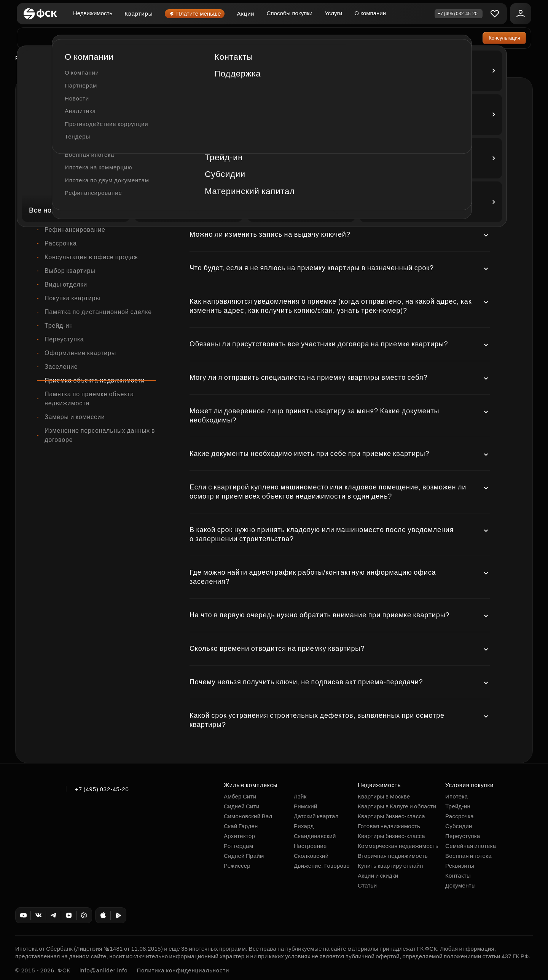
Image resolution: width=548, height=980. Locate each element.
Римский (306, 806)
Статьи (367, 885)
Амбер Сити (240, 796)
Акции (245, 14)
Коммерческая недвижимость (90, 216)
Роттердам (29, 58)
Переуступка (64, 339)
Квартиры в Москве (384, 796)
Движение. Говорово (322, 866)
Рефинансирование (75, 230)
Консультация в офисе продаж (91, 257)
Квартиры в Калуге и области (397, 806)
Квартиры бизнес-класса (391, 816)
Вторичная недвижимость (393, 856)
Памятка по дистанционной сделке (98, 312)
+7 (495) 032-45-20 (102, 789)
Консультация (504, 38)
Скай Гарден (241, 826)
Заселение (61, 367)
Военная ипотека (468, 856)
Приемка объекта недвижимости (95, 380)
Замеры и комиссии (75, 417)
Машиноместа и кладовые (85, 202)
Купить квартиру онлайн (390, 866)
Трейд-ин (59, 326)
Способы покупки (290, 13)
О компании (370, 13)
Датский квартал (316, 816)
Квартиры (139, 14)
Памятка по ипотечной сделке (91, 175)
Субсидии (459, 826)
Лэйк (300, 796)
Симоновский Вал (248, 816)
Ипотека (57, 161)
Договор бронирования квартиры (95, 147)
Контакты (458, 876)
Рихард (304, 826)
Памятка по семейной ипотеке (91, 189)
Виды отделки (66, 284)
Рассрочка (61, 243)
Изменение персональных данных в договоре (100, 435)
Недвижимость (93, 13)
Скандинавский (315, 836)
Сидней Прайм (244, 856)
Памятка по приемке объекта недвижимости (89, 399)
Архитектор (239, 836)
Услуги (333, 13)
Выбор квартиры (70, 271)
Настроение (310, 846)
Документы (460, 885)
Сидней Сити (242, 806)
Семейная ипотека (471, 846)
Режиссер (237, 866)
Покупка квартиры (72, 298)
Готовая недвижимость (389, 826)
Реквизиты (460, 866)
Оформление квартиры (80, 353)
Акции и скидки (378, 876)
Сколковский (311, 856)
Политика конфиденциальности (183, 970)
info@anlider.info (104, 970)
